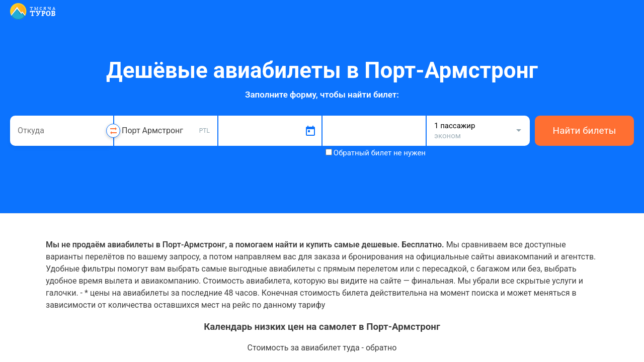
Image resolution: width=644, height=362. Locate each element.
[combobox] (62, 131)
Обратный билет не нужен (380, 153)
